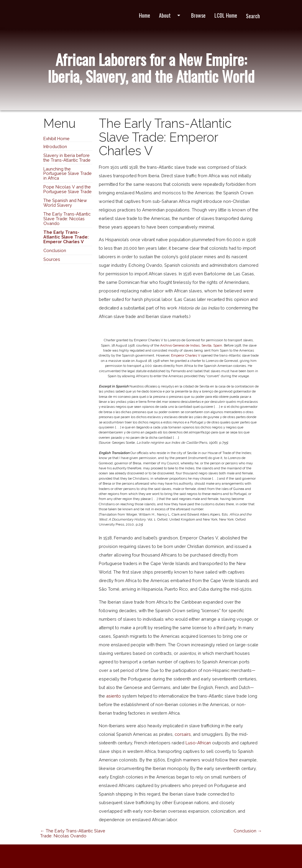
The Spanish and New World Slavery (65, 203)
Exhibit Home (56, 139)
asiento (114, 696)
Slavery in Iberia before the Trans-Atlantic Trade (67, 158)
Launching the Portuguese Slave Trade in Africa (68, 174)
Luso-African (198, 743)
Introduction (55, 146)
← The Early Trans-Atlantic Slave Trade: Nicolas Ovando (73, 833)
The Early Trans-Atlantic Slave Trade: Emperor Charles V (66, 237)
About (171, 15)
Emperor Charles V (186, 355)
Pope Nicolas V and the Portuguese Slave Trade (68, 189)
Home (145, 15)
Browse (198, 15)
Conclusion (55, 250)
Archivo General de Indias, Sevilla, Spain (191, 345)
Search (253, 16)
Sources (52, 259)
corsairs (183, 734)
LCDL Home (226, 15)
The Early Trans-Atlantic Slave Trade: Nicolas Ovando (67, 219)
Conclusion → (248, 831)
